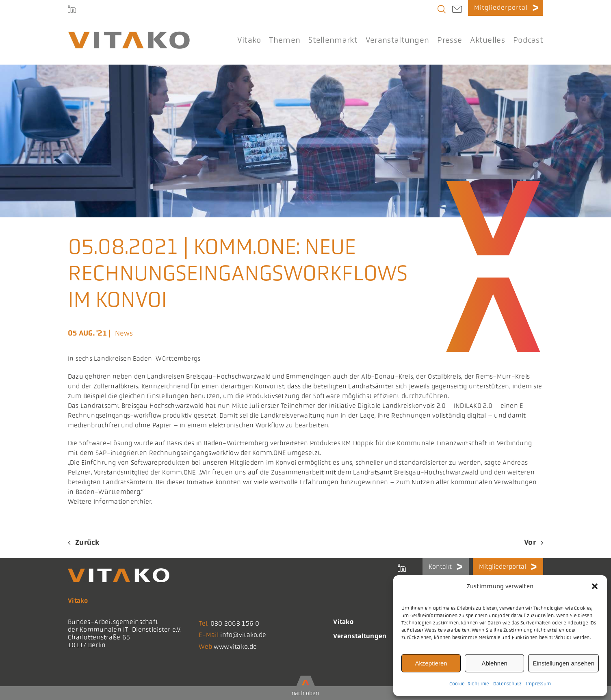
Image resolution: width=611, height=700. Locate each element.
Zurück (87, 542)
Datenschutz (508, 684)
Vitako (343, 622)
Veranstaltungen (360, 636)
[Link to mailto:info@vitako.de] (457, 10)
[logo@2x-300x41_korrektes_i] (129, 35)
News (124, 333)
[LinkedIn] (72, 10)
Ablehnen (494, 663)
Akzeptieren (431, 663)
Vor (530, 542)
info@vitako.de (243, 635)
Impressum (539, 684)
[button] (595, 586)
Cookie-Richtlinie (469, 684)
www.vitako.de (235, 647)
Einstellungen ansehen (563, 663)
